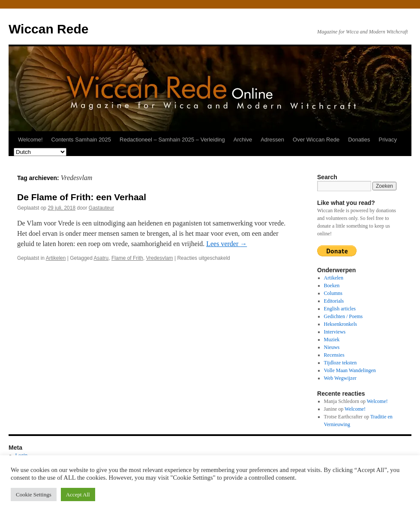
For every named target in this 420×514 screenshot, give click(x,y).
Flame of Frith (127, 258)
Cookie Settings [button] (34, 494)
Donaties (359, 140)
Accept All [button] (78, 494)
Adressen (272, 140)
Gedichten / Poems (343, 316)
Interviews (335, 332)
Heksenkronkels (340, 324)
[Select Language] (40, 152)
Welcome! (30, 140)
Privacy (388, 140)
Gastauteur (101, 208)
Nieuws (332, 347)
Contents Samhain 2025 (81, 140)
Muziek (332, 340)
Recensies (334, 355)
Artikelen (56, 258)
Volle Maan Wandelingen (350, 370)
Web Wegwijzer (340, 378)
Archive (243, 140)
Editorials (334, 301)
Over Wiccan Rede (316, 140)
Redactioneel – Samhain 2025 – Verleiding (172, 140)
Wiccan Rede (48, 29)
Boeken (332, 286)
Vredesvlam (160, 258)
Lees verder (226, 244)
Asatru (101, 258)
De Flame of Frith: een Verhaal (82, 197)
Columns (333, 293)
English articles (340, 309)
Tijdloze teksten (340, 363)
